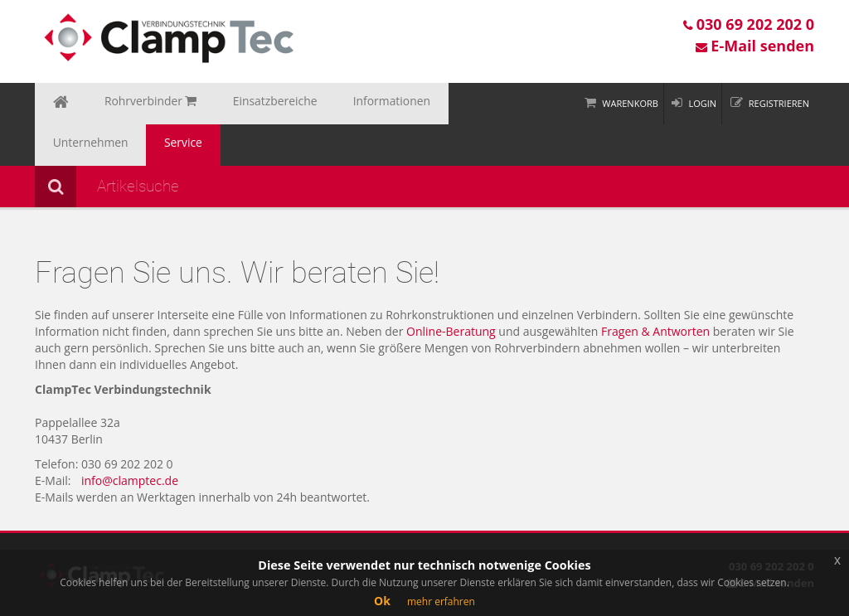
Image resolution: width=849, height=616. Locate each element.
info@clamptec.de (130, 439)
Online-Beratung (451, 290)
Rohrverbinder (131, 104)
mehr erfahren (441, 601)
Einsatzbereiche (239, 104)
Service (514, 104)
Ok (382, 601)
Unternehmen (437, 104)
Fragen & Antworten (655, 290)
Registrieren (779, 103)
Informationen (340, 104)
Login (702, 103)
